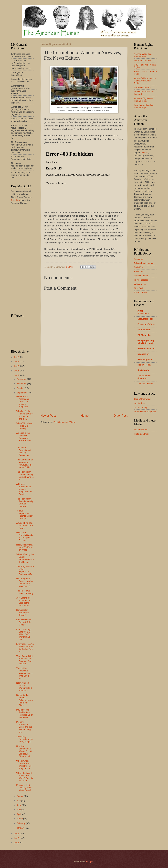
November (22, 384)
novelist (145, 153)
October (21, 388)
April (19, 814)
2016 (17, 366)
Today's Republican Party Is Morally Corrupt (25, 515)
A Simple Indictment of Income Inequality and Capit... (24, 489)
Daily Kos (138, 267)
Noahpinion (143, 354)
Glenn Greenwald (142, 399)
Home (85, 416)
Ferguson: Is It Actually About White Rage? (24, 788)
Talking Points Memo (144, 263)
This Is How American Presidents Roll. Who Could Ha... (25, 673)
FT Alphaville (144, 335)
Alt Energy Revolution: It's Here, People (24, 739)
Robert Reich (144, 365)
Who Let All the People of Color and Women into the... (25, 415)
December (22, 379)
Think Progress (141, 280)
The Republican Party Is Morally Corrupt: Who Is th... (25, 476)
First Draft (139, 288)
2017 (17, 362)
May (19, 810)
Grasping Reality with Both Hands (146, 342)
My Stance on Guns (143, 61)
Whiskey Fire (140, 284)
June (19, 805)
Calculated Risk (145, 319)
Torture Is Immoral (143, 87)
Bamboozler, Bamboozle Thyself (23, 612)
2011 (17, 843)
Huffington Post (141, 434)
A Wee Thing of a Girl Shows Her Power (25, 525)
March (20, 819)
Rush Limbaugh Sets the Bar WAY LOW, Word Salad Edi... (24, 634)
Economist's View (146, 324)
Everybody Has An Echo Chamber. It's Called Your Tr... (25, 648)
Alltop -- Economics (143, 312)
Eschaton (138, 259)
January (21, 828)
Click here (16, 200)
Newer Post (48, 416)
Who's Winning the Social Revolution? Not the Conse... (25, 558)
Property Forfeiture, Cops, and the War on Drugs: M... (24, 727)
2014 (17, 375)
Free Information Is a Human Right (144, 106)
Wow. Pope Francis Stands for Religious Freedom (25, 536)
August (20, 796)
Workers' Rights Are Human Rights (143, 100)
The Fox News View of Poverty (25, 592)
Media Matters (141, 430)
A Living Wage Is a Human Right (143, 55)
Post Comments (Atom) (64, 422)
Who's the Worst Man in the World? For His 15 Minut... (25, 777)
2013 (17, 834)
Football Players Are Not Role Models (24, 622)
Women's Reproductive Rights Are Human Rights (145, 81)
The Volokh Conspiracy (145, 412)
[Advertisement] (84, 390)
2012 (17, 838)
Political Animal (141, 276)
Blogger (90, 862)
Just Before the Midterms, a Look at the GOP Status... (24, 602)
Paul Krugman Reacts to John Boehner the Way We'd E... (25, 582)
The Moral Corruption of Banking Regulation (24, 451)
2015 (17, 371)
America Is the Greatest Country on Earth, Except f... (24, 438)
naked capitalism (146, 349)
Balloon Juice (140, 292)
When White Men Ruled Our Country (24, 426)
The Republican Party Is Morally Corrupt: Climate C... (25, 503)
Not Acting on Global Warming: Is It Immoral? (24, 687)
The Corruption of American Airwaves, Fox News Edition (24, 463)
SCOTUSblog (140, 407)
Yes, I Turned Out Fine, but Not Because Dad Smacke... (24, 660)
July (19, 801)
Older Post (121, 416)
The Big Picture (145, 384)
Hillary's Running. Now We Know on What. (24, 547)
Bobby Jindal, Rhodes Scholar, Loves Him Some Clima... (24, 700)
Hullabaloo (139, 272)
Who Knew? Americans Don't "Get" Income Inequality (23, 402)
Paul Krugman (145, 359)
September (22, 393)
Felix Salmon (144, 330)
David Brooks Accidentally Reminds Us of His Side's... (24, 714)
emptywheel (140, 403)
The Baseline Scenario (144, 377)
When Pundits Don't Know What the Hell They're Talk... (24, 765)
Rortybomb (143, 370)
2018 (17, 357)
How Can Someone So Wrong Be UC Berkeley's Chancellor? (24, 751)
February (21, 823)
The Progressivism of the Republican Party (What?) (25, 570)
